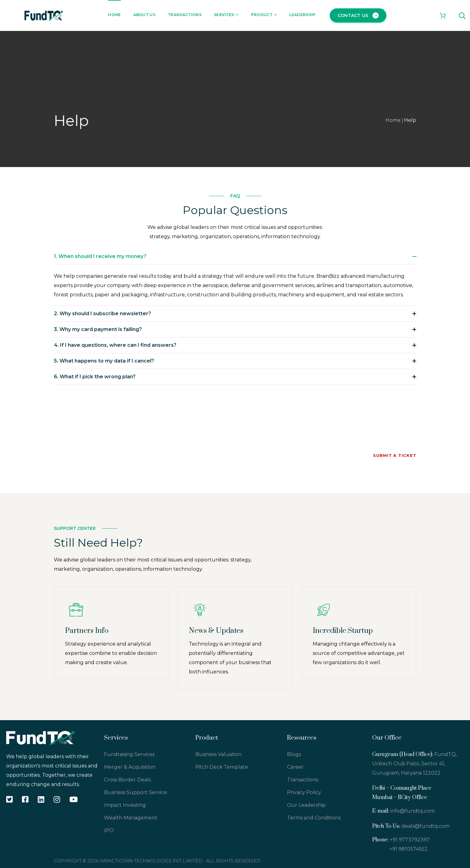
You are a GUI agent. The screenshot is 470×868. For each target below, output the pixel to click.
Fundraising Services (129, 754)
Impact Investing (125, 805)
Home (393, 120)
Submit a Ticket (395, 455)
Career (295, 767)
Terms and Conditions (314, 818)
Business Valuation (218, 754)
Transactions (302, 780)
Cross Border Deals (127, 780)
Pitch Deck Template (222, 767)
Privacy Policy (304, 792)
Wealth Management (131, 818)
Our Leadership (306, 805)
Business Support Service (135, 792)
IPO (109, 830)
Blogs (294, 754)
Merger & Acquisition (130, 767)
